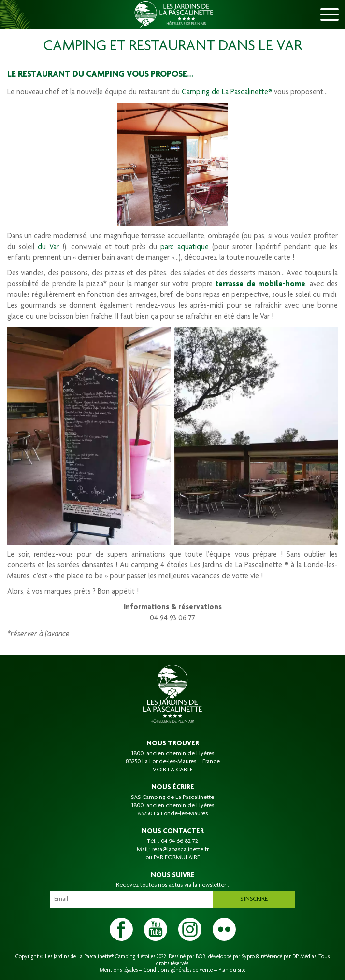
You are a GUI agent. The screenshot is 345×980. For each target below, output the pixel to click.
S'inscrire (254, 899)
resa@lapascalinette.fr (180, 850)
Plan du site (232, 970)
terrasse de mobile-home (260, 285)
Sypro (248, 957)
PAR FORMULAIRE (177, 858)
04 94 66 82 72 (180, 841)
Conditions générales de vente (178, 970)
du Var (48, 248)
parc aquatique (186, 248)
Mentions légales (119, 970)
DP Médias (304, 957)
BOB (201, 957)
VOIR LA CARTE (173, 770)
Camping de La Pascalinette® (227, 93)
